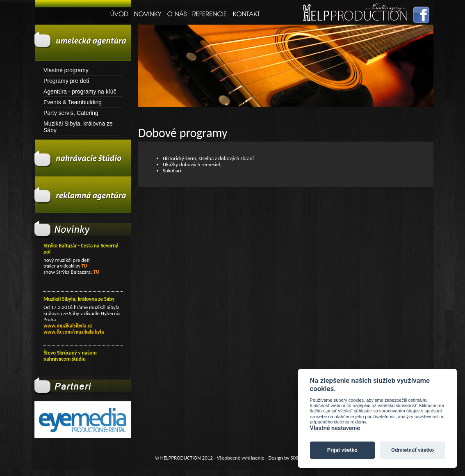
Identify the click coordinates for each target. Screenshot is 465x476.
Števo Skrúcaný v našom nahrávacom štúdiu (70, 356)
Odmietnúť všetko (413, 450)
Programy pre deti (66, 81)
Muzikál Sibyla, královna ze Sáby (78, 127)
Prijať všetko (342, 450)
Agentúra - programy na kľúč (80, 92)
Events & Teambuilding (73, 102)
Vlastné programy (66, 70)
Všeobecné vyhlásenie (241, 458)
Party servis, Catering (71, 113)
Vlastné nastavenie (335, 428)
